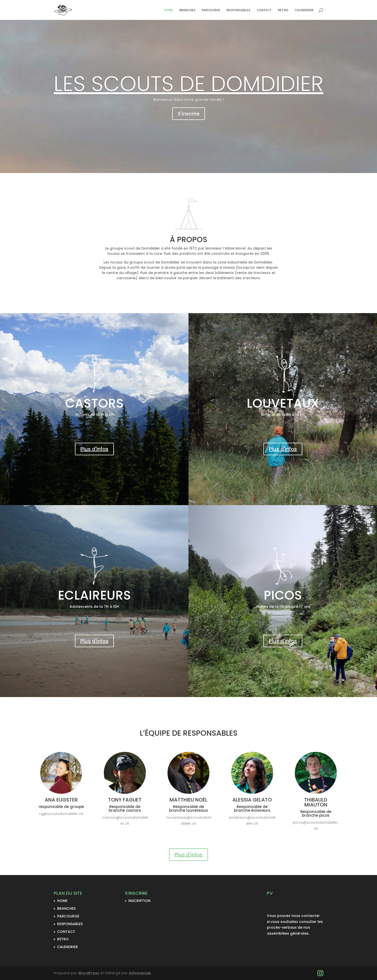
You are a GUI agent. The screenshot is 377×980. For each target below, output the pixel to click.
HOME (169, 10)
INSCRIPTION (139, 901)
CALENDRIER (304, 10)
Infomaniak (140, 973)
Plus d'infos (94, 449)
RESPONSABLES (238, 10)
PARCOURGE (211, 10)
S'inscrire (189, 114)
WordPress (89, 973)
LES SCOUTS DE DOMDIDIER (188, 84)
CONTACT (264, 10)
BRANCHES (187, 10)
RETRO (283, 10)
